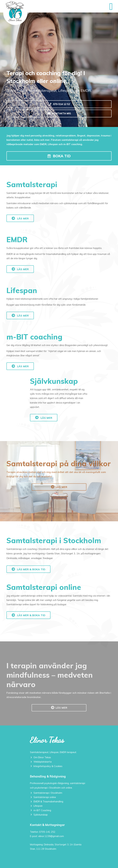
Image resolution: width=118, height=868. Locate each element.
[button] (59, 156)
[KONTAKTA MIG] (59, 113)
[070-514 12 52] (59, 104)
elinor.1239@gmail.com (51, 836)
